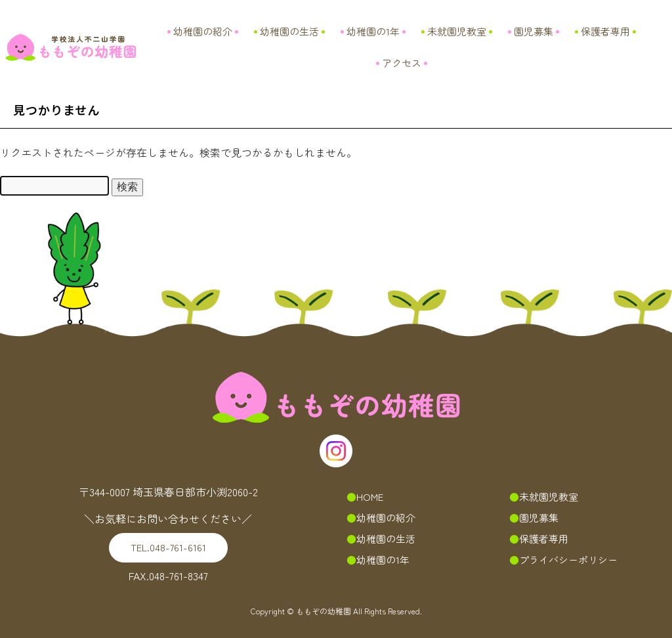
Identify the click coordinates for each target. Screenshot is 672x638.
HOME (370, 497)
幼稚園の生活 (289, 31)
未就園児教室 (457, 31)
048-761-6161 (168, 547)
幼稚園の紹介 (203, 31)
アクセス (402, 63)
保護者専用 (605, 31)
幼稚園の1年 (373, 31)
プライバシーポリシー (568, 560)
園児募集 (534, 31)
